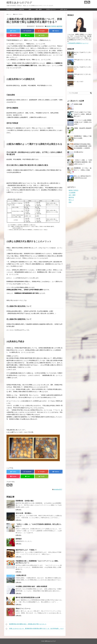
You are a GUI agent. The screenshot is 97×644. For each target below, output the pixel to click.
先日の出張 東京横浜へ (24, 513)
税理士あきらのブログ (19, 3)
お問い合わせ (64, 9)
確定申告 (22, 9)
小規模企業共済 (21, 575)
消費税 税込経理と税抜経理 (83, 128)
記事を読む (19, 510)
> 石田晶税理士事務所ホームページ (78, 43)
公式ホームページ (51, 9)
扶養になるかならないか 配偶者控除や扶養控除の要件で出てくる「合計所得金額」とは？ (35, 629)
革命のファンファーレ (23, 609)
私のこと (71, 200)
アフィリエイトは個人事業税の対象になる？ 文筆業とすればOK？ (83, 122)
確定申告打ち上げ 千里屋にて (26, 550)
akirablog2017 (58, 489)
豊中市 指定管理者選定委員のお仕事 (28, 598)
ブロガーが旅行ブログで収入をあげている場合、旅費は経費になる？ (83, 114)
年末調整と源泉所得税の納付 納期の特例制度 (31, 586)
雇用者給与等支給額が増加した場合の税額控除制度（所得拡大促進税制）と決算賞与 (83, 146)
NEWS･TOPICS (11, 9)
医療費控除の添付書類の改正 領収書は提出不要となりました (26, 624)
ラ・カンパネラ (79, 82)
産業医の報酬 (78, 104)
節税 (30, 9)
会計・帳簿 (39, 9)
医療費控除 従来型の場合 (25, 501)
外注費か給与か (79, 152)
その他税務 (72, 193)
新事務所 (19, 539)
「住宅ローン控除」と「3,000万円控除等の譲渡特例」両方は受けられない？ (83, 162)
